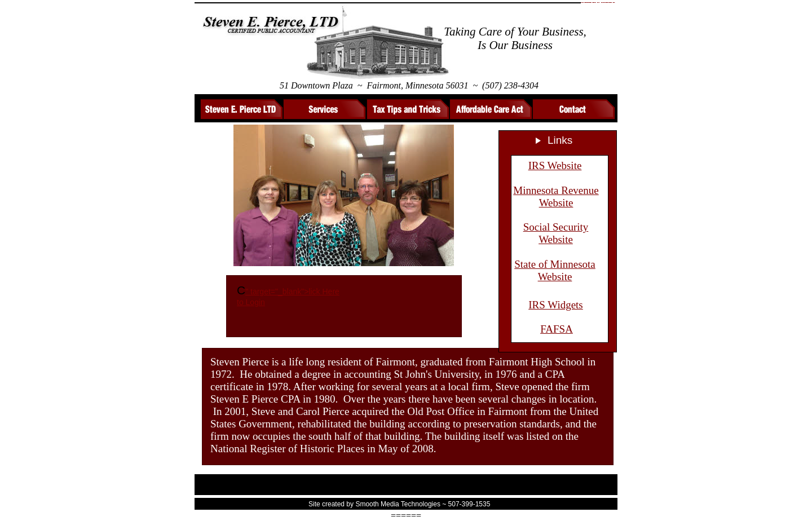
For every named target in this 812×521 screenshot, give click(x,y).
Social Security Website (556, 233)
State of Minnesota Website (555, 270)
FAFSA (557, 329)
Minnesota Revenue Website (556, 197)
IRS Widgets (556, 305)
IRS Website (555, 165)
